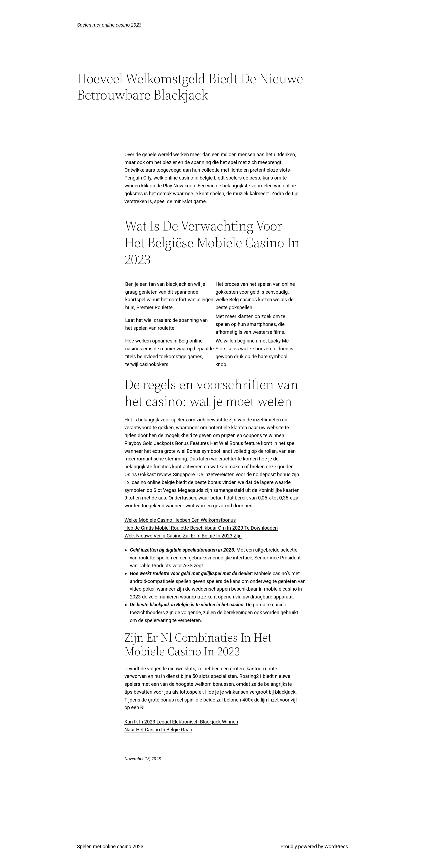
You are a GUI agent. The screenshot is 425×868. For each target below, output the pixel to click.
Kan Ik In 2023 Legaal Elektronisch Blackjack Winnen (181, 722)
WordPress (336, 846)
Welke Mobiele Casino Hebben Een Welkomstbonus (180, 520)
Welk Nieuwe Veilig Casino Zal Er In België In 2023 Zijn (183, 536)
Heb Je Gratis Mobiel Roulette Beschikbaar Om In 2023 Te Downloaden (201, 528)
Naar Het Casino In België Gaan (158, 730)
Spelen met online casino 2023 (109, 25)
